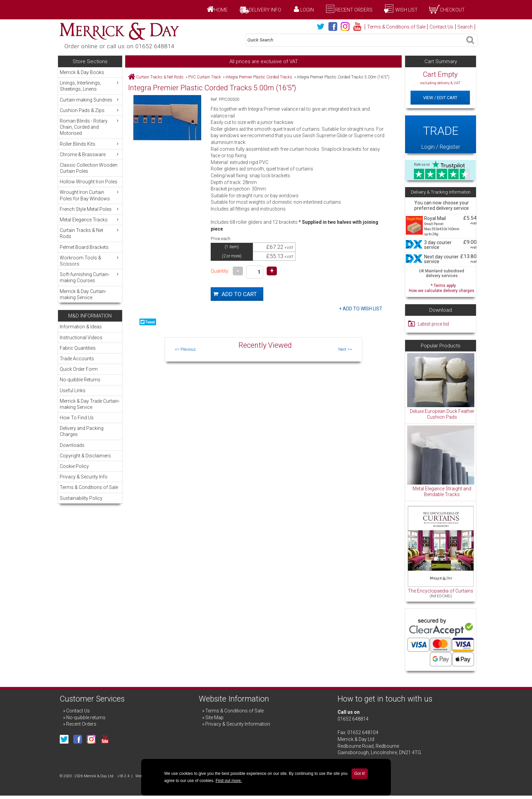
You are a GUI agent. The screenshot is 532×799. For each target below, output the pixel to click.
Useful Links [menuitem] (73, 391)
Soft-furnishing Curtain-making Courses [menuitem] (90, 277)
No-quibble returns (86, 718)
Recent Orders (354, 10)
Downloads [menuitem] (72, 445)
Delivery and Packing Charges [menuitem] (82, 431)
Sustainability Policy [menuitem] (81, 498)
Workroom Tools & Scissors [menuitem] (90, 261)
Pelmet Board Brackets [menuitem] (84, 247)
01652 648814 (353, 719)
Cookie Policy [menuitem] (74, 466)
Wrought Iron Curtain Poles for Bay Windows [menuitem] (90, 195)
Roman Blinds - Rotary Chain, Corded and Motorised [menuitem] (90, 127)
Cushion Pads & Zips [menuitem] (90, 110)
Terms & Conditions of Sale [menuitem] (89, 487)
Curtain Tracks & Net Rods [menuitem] (90, 233)
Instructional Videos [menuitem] (81, 338)
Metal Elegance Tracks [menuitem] (90, 220)
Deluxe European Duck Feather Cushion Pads (442, 414)
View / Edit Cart (440, 98)
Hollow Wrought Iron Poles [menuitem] (89, 182)
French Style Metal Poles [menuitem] (90, 209)
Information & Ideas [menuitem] (81, 327)
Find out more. (229, 781)
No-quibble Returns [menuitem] (80, 380)
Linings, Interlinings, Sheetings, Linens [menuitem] (90, 86)
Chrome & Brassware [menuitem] (90, 154)
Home (221, 10)
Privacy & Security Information (238, 724)
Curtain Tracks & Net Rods (160, 77)
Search (465, 27)
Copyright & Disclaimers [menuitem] (85, 456)
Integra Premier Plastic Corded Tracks (259, 77)
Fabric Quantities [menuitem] (78, 348)
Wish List (406, 10)
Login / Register (440, 134)
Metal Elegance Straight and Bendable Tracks (442, 492)
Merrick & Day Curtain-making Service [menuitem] (83, 294)
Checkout (452, 10)
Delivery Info (265, 10)
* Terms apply (442, 287)
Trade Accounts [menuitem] (77, 359)
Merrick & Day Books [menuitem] (82, 72)
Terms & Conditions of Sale (396, 27)
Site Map (214, 718)
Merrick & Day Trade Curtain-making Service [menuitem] (90, 404)
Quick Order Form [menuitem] (79, 369)
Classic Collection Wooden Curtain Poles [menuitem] (89, 168)
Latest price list (433, 324)
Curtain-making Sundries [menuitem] (90, 100)
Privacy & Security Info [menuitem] (84, 477)
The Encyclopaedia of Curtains (441, 591)
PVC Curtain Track (205, 77)
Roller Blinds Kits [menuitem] (90, 144)
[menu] (90, 185)
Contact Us (441, 27)
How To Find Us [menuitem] (77, 418)
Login (307, 10)
